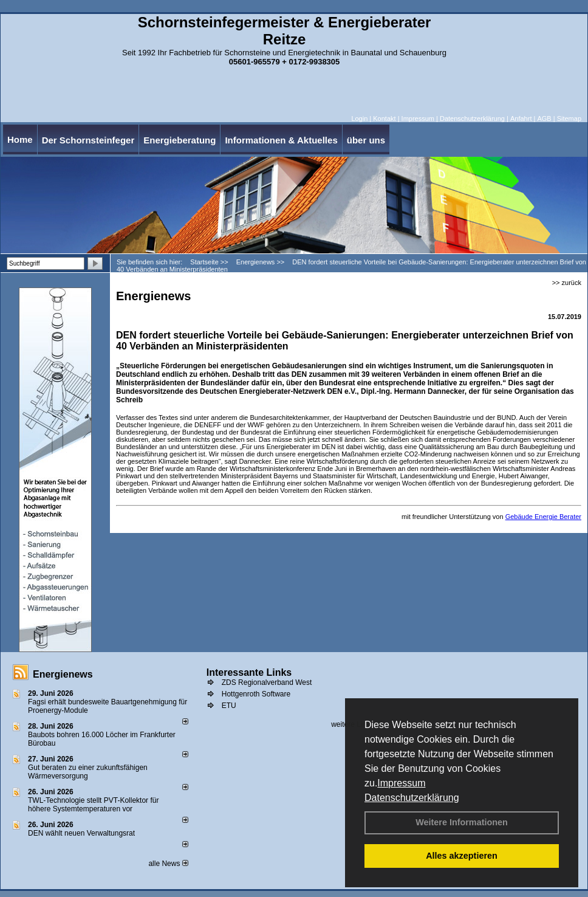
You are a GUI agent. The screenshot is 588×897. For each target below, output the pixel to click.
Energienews (63, 674)
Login (359, 119)
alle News (168, 864)
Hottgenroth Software (256, 694)
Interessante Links (249, 672)
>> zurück (567, 283)
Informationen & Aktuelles (281, 140)
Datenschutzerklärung (412, 798)
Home (20, 139)
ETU (229, 706)
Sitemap (569, 119)
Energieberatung (179, 140)
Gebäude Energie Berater (543, 517)
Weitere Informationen (462, 822)
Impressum (401, 783)
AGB (544, 119)
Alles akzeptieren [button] (462, 856)
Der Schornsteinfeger (88, 140)
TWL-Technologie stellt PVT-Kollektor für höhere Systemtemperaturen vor (93, 805)
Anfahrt (521, 119)
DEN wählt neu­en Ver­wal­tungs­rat (81, 833)
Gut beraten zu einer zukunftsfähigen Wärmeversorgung (88, 772)
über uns (366, 140)
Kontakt (384, 119)
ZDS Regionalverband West (267, 682)
